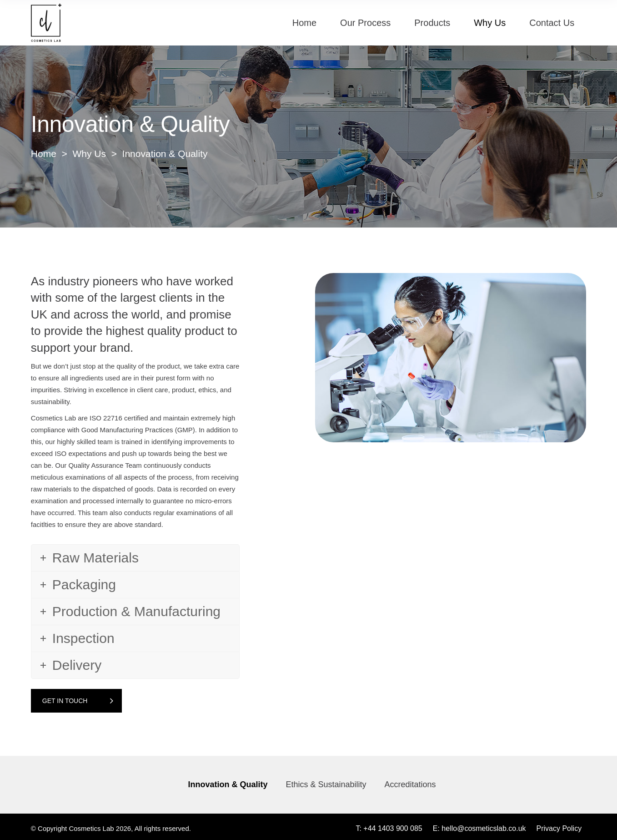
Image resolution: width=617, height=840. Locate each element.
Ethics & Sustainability (326, 784)
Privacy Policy (559, 828)
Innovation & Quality (228, 784)
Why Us (89, 154)
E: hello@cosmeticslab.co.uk (479, 828)
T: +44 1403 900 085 (389, 828)
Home (44, 154)
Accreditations (410, 784)
